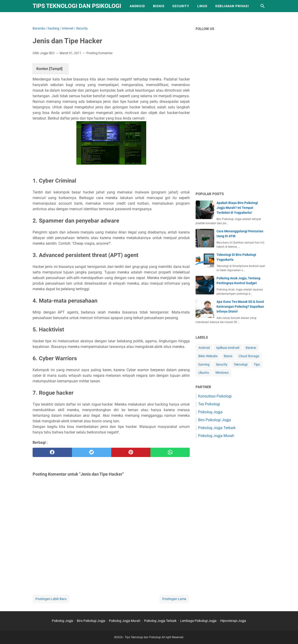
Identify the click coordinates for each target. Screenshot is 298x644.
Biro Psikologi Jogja (215, 420)
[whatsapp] (170, 452)
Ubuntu (204, 373)
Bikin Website (208, 356)
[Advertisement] (230, 114)
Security (181, 6)
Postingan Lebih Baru (51, 599)
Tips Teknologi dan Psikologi (77, 6)
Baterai (251, 348)
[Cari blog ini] (263, 6)
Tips (257, 364)
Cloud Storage (249, 356)
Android (137, 6)
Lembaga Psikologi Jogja (198, 621)
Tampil (56, 69)
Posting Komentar (100, 53)
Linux (202, 6)
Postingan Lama (174, 599)
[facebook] (52, 452)
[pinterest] (131, 452)
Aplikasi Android (228, 348)
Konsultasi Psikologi (215, 396)
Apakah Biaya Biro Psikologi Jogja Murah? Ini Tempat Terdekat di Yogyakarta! (237, 208)
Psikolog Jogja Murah (216, 436)
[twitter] (92, 452)
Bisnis (159, 6)
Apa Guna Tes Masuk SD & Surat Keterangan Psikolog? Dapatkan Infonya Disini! (240, 307)
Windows (222, 373)
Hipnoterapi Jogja (233, 621)
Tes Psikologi (209, 404)
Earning (204, 364)
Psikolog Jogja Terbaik (217, 428)
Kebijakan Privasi (232, 6)
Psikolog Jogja (210, 412)
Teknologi (241, 364)
